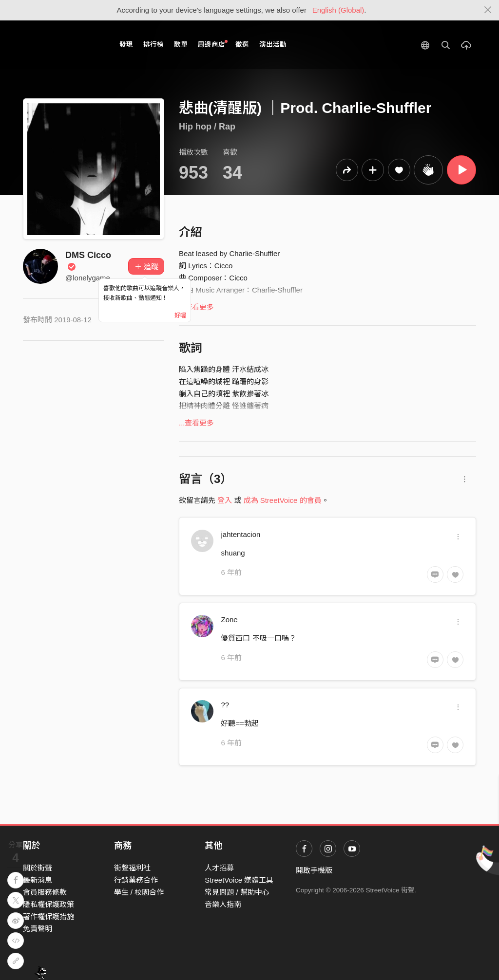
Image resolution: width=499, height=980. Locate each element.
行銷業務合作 (136, 880)
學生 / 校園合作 (139, 892)
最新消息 (38, 880)
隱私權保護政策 (48, 904)
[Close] (488, 10)
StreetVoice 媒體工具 (239, 880)
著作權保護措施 (48, 916)
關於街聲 (38, 868)
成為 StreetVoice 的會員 (283, 500)
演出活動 (273, 45)
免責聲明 (38, 929)
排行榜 (154, 45)
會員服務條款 (45, 892)
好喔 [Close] (180, 315)
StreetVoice (63, 45)
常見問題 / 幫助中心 (237, 892)
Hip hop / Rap (207, 127)
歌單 (181, 45)
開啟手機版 (314, 870)
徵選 (242, 45)
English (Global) (338, 10)
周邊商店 (213, 44)
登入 (225, 500)
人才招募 (219, 868)
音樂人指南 (223, 904)
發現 (126, 45)
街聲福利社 (132, 868)
